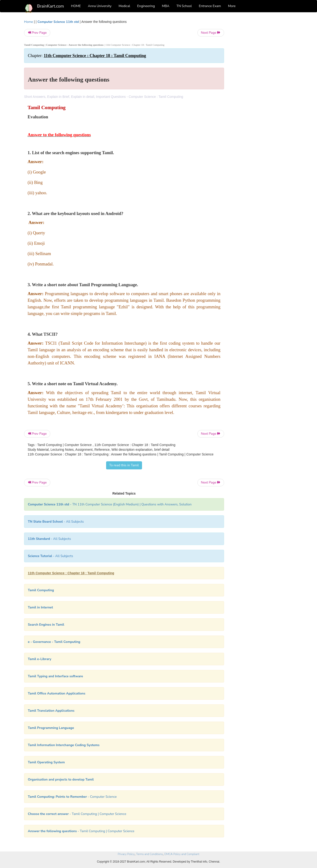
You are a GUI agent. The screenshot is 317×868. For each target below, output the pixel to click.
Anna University (100, 6)
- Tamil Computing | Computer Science (77, 814)
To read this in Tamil (124, 465)
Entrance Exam (210, 6)
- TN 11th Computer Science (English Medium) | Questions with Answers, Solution (110, 504)
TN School (184, 6)
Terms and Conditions (149, 854)
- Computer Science (72, 797)
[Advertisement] (262, 90)
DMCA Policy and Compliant (182, 854)
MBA (166, 6)
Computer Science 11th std (58, 22)
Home (29, 22)
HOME (76, 6)
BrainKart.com (50, 6)
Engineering (146, 6)
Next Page (211, 33)
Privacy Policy (126, 854)
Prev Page (37, 33)
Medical (124, 6)
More (232, 6)
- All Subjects (56, 522)
